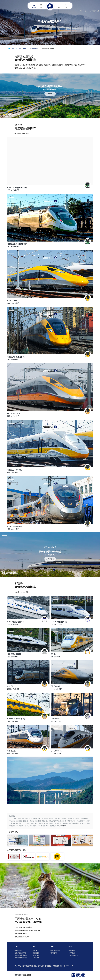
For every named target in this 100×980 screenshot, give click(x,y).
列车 (16, 947)
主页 (11, 49)
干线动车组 (18, 951)
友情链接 (56, 966)
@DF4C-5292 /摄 (93, 43)
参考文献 (48, 966)
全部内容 (72, 951)
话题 (66, 6)
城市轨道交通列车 (21, 955)
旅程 (59, 6)
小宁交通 (72, 953)
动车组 (34, 6)
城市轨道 (36, 958)
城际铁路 (36, 955)
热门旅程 (54, 953)
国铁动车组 (32, 49)
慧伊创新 (18, 975)
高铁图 (35, 951)
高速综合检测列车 (21, 958)
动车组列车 (21, 49)
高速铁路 (36, 953)
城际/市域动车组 (20, 953)
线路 (41, 6)
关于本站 (63, 826)
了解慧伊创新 (73, 955)
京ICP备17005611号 (67, 966)
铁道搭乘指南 (55, 951)
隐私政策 (41, 966)
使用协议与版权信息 (29, 966)
